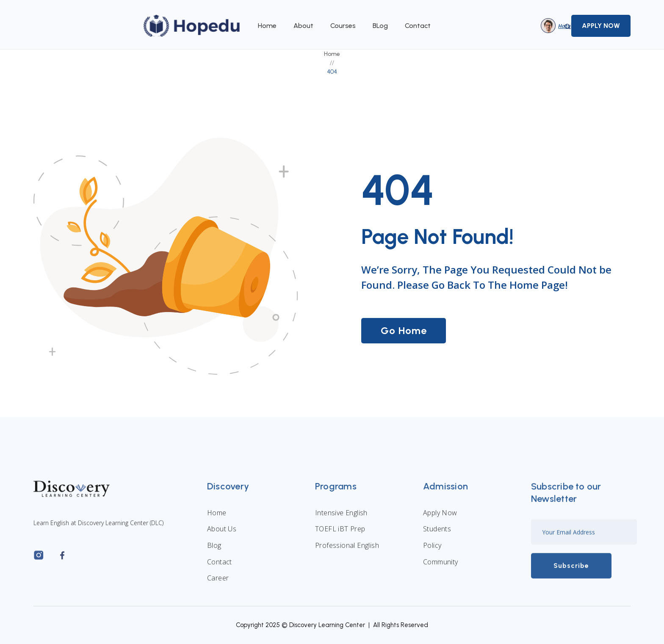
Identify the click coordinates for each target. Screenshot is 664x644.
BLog (380, 26)
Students (437, 533)
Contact (418, 26)
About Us (222, 533)
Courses (343, 26)
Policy (432, 550)
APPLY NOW (601, 26)
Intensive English (341, 517)
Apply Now (440, 517)
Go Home (404, 330)
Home (267, 26)
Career (218, 582)
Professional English (347, 550)
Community (441, 566)
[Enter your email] (584, 536)
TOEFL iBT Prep (340, 533)
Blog (214, 550)
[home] (192, 26)
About (303, 26)
